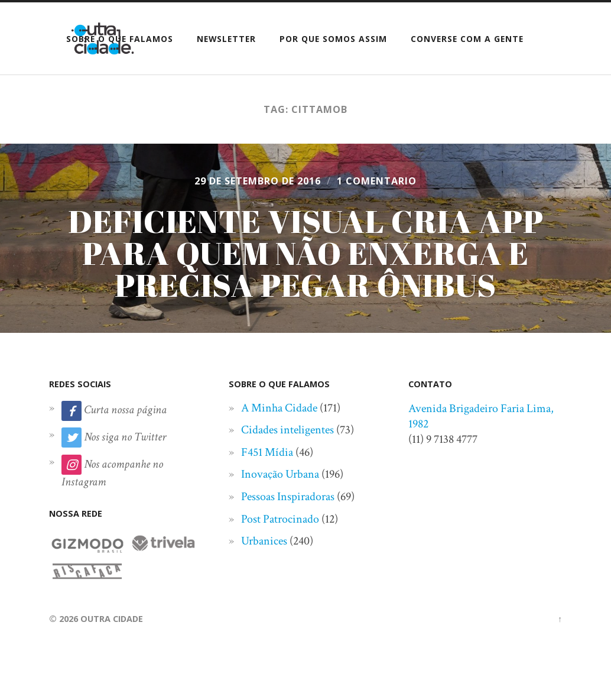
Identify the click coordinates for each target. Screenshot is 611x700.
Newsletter (226, 39)
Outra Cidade (112, 619)
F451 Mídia (267, 452)
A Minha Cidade (279, 408)
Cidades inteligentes (287, 430)
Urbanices (264, 541)
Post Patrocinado (280, 519)
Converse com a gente (467, 39)
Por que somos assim (333, 39)
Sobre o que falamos (120, 39)
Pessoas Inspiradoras (288, 497)
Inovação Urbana (280, 474)
